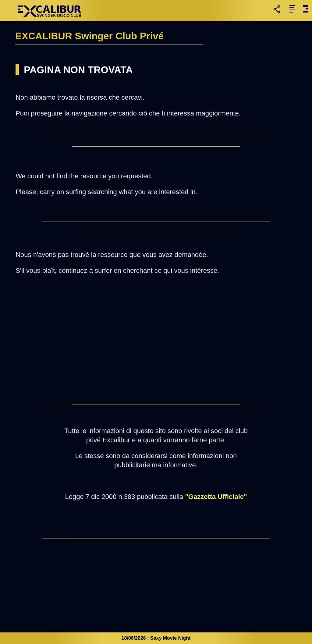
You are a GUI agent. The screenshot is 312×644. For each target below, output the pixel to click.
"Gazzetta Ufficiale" (216, 497)
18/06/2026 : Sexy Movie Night (156, 638)
